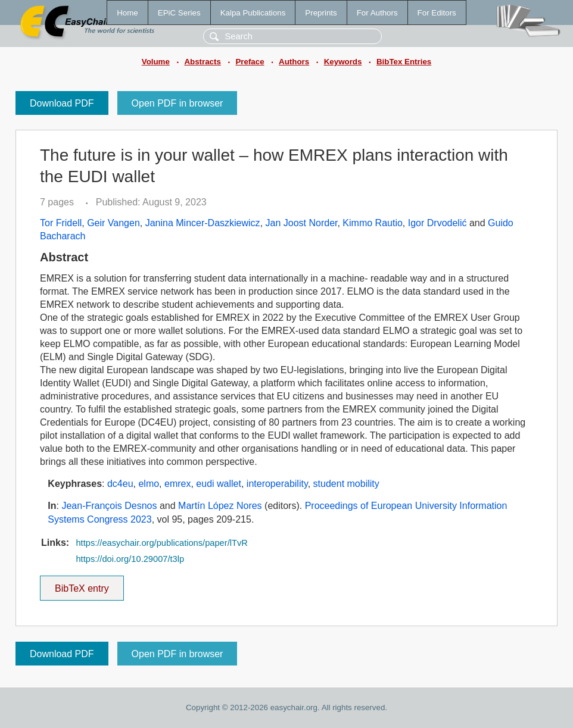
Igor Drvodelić (437, 223)
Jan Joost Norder (302, 223)
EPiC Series (179, 13)
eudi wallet (219, 484)
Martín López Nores (220, 506)
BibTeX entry (82, 585)
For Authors (377, 13)
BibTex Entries (404, 62)
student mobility (346, 484)
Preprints (321, 13)
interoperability (277, 484)
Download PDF (62, 103)
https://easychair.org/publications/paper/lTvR (161, 543)
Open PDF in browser (177, 103)
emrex (177, 484)
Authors (294, 62)
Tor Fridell (61, 223)
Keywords (343, 62)
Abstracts (202, 62)
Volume (156, 62)
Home (127, 13)
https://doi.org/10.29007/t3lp (130, 559)
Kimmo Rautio (372, 223)
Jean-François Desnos (109, 506)
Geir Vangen (113, 223)
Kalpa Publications (253, 13)
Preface (250, 62)
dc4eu (120, 484)
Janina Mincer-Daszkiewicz (203, 223)
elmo (149, 484)
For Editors (437, 13)
